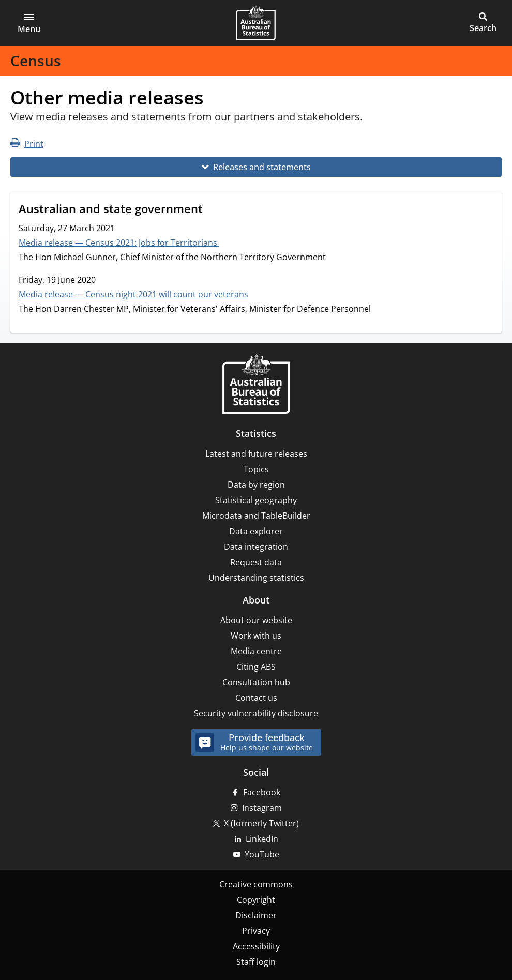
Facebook (262, 792)
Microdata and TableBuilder (256, 516)
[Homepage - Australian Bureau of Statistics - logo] (256, 23)
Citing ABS (256, 667)
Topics (256, 469)
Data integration (256, 547)
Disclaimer (256, 915)
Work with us (256, 636)
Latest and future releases (256, 454)
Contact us (256, 698)
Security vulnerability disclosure (256, 713)
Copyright (256, 900)
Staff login (256, 962)
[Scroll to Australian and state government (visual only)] (213, 210)
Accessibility (256, 946)
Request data (256, 562)
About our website (256, 620)
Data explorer (256, 531)
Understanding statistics (256, 578)
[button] (29, 23)
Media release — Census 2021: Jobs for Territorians (119, 243)
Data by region (256, 485)
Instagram (262, 808)
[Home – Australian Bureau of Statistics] (256, 385)
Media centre (256, 651)
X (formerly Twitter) (261, 823)
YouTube (262, 854)
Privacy (256, 931)
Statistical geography (256, 500)
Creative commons (256, 884)
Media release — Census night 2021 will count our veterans (133, 294)
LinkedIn (262, 839)
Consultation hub (256, 682)
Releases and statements (262, 167)
